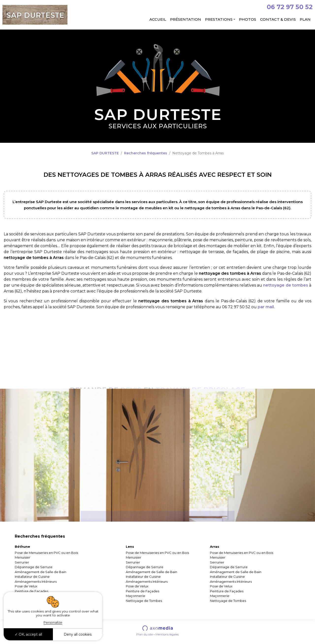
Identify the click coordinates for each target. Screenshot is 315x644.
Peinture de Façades (31, 591)
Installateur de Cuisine (32, 577)
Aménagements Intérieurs (36, 581)
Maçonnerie (135, 596)
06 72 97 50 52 (290, 7)
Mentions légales (167, 634)
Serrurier (22, 562)
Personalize (53, 622)
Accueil (158, 19)
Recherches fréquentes (146, 153)
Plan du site (145, 634)
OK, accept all (28, 634)
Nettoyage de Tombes (144, 601)
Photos (248, 19)
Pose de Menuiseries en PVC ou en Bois (46, 553)
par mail (266, 307)
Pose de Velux (26, 586)
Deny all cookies (78, 634)
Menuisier (23, 557)
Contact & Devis (278, 19)
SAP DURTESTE (105, 153)
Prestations (219, 19)
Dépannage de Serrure (34, 567)
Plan (305, 19)
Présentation (186, 19)
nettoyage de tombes (285, 285)
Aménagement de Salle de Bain (40, 572)
